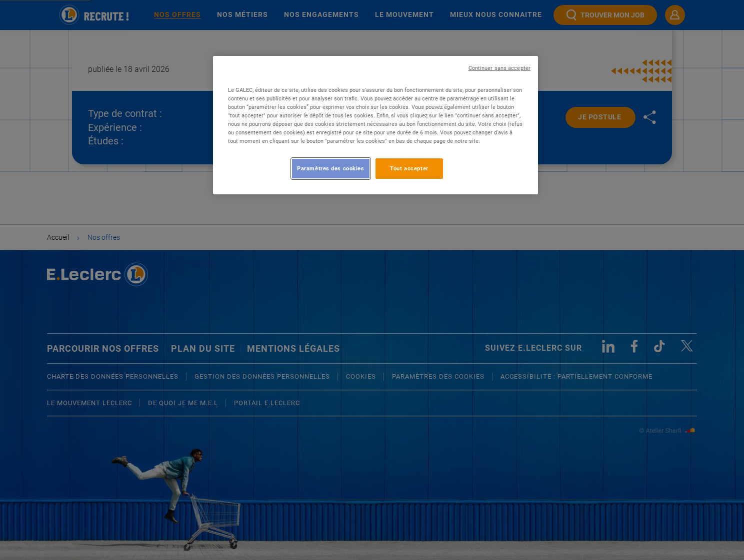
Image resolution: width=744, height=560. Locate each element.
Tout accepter (409, 168)
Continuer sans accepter (499, 68)
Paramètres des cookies (331, 168)
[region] (375, 125)
